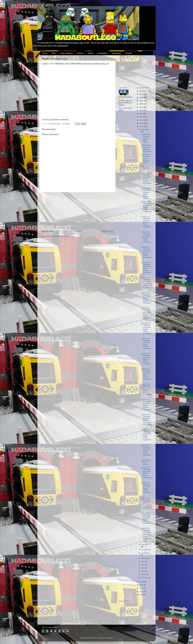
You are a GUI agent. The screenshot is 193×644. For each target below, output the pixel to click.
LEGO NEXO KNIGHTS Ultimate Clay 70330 (146, 148)
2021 (141, 107)
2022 (141, 104)
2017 (141, 120)
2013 (141, 585)
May (143, 568)
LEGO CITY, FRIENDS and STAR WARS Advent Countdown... (146, 179)
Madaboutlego (127, 97)
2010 (141, 595)
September (145, 553)
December (145, 129)
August (144, 558)
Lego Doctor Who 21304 (145, 462)
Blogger (110, 638)
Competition (103, 53)
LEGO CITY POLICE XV (145, 168)
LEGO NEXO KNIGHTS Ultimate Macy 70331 (146, 138)
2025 (141, 94)
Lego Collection (66, 53)
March (144, 574)
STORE (128, 53)
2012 (141, 588)
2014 (141, 582)
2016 (141, 123)
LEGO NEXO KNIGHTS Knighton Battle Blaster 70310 (146, 193)
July (143, 561)
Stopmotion (116, 53)
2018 (141, 117)
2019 (141, 114)
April (143, 571)
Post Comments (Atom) (61, 236)
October (145, 550)
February (145, 578)
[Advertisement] (77, 211)
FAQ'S (91, 53)
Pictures (80, 53)
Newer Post (48, 231)
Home (45, 53)
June (143, 565)
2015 (141, 127)
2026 (141, 91)
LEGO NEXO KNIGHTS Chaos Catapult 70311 (146, 159)
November (145, 544)
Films (54, 53)
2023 (141, 101)
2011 (141, 591)
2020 (141, 110)
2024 (141, 97)
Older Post (108, 231)
